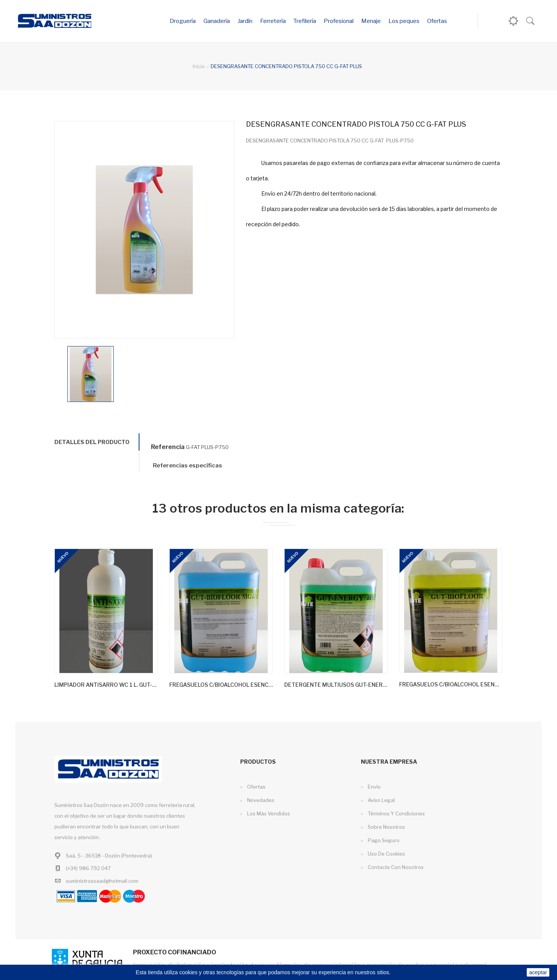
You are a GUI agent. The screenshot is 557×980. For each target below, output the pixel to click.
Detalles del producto (92, 442)
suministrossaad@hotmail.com (102, 881)
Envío (374, 787)
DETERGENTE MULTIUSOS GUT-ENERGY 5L (336, 685)
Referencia (168, 447)
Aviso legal (381, 800)
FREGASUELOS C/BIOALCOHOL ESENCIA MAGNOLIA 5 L (221, 685)
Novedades (260, 800)
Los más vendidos (268, 813)
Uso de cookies (386, 854)
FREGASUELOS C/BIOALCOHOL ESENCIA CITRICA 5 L (451, 684)
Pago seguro (383, 840)
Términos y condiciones (396, 813)
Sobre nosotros (386, 827)
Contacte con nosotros (395, 867)
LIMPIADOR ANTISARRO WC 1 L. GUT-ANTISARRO (106, 685)
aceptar (538, 972)
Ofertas (256, 787)
